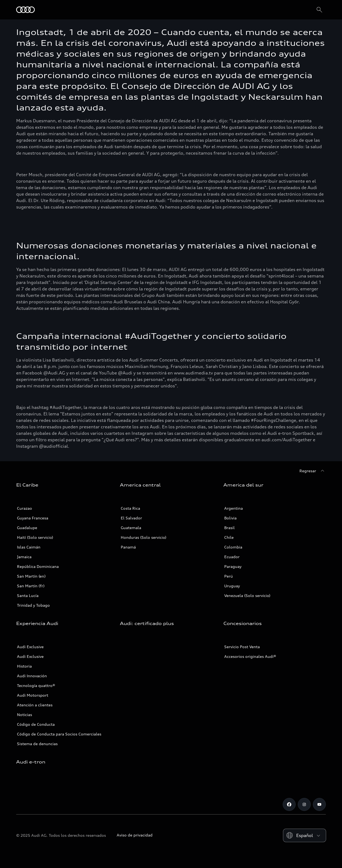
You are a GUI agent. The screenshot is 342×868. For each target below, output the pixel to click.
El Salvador (131, 518)
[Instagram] (304, 804)
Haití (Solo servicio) (35, 537)
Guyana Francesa (33, 518)
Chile (229, 537)
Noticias (25, 715)
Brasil (229, 528)
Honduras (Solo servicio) (144, 537)
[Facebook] (289, 804)
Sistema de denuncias (37, 744)
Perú (229, 576)
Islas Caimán (29, 547)
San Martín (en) (31, 576)
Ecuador (232, 557)
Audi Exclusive (30, 647)
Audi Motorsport (33, 695)
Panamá (128, 547)
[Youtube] (319, 804)
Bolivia (230, 518)
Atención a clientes (35, 705)
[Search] (319, 10)
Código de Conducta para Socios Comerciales (59, 734)
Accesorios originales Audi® (250, 656)
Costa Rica (130, 508)
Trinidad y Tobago (33, 605)
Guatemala (131, 528)
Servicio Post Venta (242, 647)
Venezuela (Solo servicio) (247, 596)
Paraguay (233, 566)
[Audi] (25, 10)
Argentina (234, 508)
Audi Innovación (32, 676)
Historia (24, 666)
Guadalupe (27, 528)
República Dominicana (38, 566)
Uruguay (232, 586)
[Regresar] (313, 471)
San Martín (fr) (31, 586)
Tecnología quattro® (36, 685)
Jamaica (24, 557)
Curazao (25, 508)
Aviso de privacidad (135, 835)
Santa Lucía (28, 596)
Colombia (233, 547)
